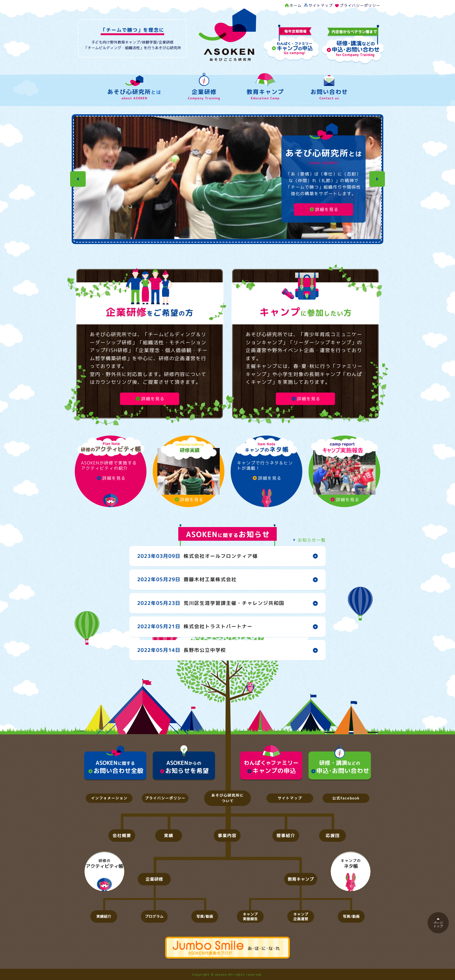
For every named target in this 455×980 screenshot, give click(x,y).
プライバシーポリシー (357, 5)
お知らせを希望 (184, 763)
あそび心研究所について (228, 798)
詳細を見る (323, 209)
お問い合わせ (329, 89)
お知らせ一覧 (308, 540)
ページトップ (438, 923)
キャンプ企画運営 (301, 916)
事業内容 (227, 835)
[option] (228, 179)
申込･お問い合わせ (340, 763)
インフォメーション (109, 798)
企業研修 (204, 88)
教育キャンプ (265, 88)
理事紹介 (286, 835)
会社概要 (122, 835)
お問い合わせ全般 (115, 763)
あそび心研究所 (134, 89)
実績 (169, 835)
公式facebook (346, 798)
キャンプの (351, 864)
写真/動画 (205, 916)
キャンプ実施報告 (250, 916)
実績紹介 (104, 916)
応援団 (333, 835)
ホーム (293, 5)
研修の (104, 864)
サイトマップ (318, 5)
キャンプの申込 (271, 763)
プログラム (154, 916)
